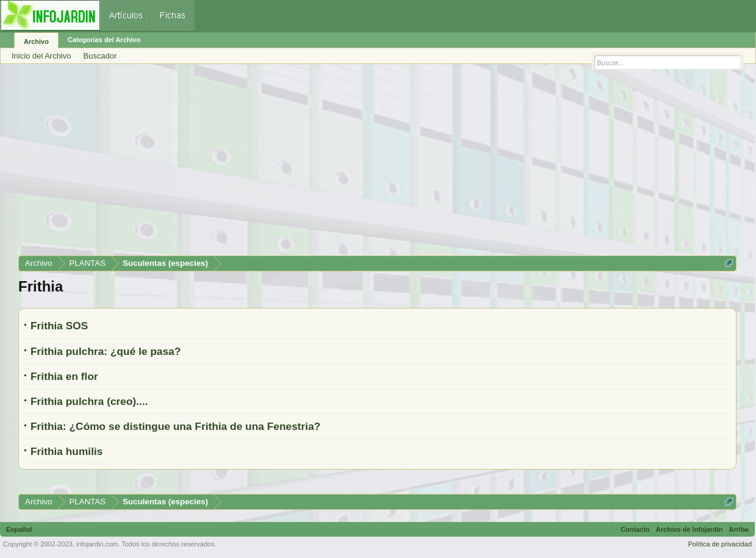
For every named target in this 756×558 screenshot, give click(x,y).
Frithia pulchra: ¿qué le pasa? (106, 351)
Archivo (36, 41)
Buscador (100, 56)
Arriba (739, 529)
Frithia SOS (59, 326)
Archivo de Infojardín (690, 529)
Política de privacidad (720, 544)
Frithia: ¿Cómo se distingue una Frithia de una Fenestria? (176, 426)
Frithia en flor (64, 376)
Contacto (635, 529)
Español (19, 529)
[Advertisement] (377, 164)
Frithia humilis (66, 451)
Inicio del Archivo (41, 56)
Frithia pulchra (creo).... (89, 401)
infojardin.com (97, 544)
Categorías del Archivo (104, 40)
